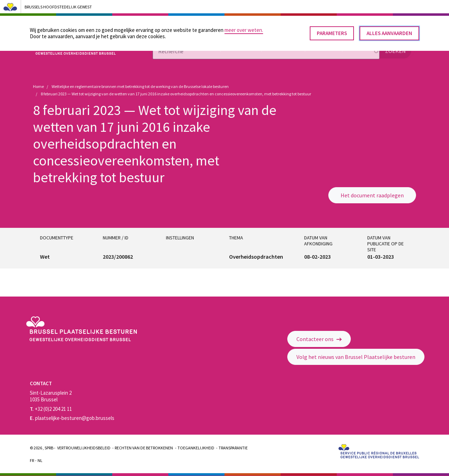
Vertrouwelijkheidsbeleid (84, 448)
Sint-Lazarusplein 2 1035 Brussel (51, 396)
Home (38, 86)
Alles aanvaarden (389, 30)
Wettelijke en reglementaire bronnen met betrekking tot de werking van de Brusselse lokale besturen (140, 86)
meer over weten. (244, 27)
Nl (40, 460)
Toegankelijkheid (196, 448)
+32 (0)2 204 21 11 (51, 409)
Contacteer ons (319, 339)
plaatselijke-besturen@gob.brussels (72, 418)
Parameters (332, 30)
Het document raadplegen (372, 195)
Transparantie (233, 448)
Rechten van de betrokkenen (144, 448)
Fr (32, 460)
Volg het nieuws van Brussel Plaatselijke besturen (356, 357)
